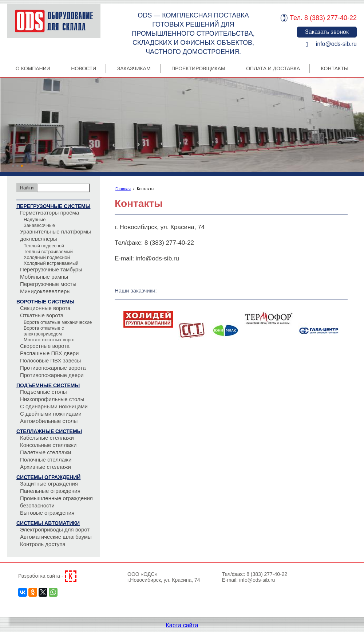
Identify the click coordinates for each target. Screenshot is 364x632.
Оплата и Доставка (273, 68)
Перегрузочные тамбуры (51, 269)
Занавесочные (39, 225)
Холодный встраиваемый (51, 263)
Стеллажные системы (49, 431)
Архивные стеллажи (45, 467)
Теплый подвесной (44, 246)
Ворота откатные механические (58, 322)
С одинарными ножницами (54, 406)
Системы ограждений (48, 477)
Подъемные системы (48, 385)
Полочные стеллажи (46, 460)
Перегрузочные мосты (48, 284)
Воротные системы (45, 302)
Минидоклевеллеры (45, 291)
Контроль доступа (43, 544)
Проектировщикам (198, 68)
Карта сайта (182, 625)
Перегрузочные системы (53, 206)
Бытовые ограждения (47, 513)
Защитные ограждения (49, 484)
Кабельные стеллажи (47, 438)
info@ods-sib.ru (336, 44)
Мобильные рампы (44, 277)
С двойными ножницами (51, 414)
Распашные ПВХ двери (49, 353)
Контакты (335, 68)
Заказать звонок (327, 32)
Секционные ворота (45, 308)
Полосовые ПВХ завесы (50, 360)
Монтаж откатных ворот (49, 340)
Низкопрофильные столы (52, 399)
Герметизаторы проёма (50, 213)
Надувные (35, 219)
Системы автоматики (48, 523)
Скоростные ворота (45, 346)
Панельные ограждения (50, 491)
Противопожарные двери (52, 375)
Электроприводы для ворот (55, 529)
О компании (33, 68)
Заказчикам (134, 68)
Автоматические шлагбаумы (56, 537)
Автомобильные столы (49, 421)
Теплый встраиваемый (48, 252)
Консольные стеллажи (48, 445)
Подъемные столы (43, 392)
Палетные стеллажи (45, 452)
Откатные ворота (42, 315)
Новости (84, 68)
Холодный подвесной (47, 257)
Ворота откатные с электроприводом (44, 331)
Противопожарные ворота (53, 368)
